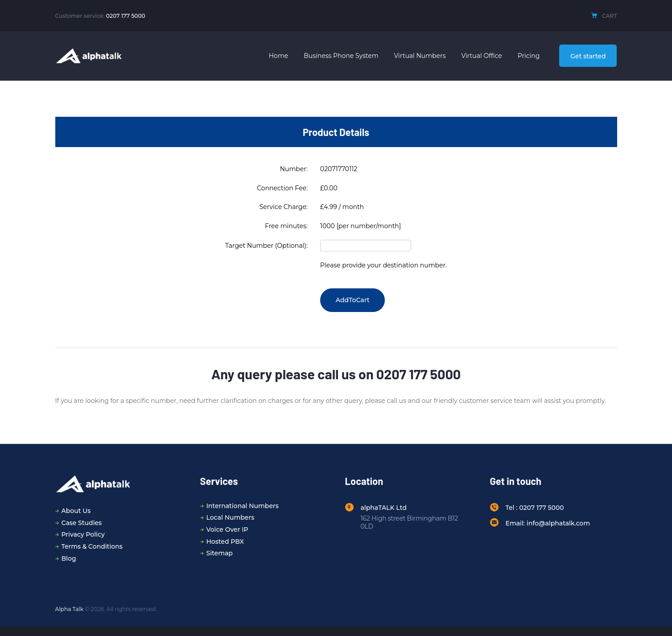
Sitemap (220, 553)
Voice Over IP (227, 529)
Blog (69, 558)
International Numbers (243, 506)
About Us (76, 511)
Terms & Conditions (92, 546)
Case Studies (82, 523)
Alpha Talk (70, 609)
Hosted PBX (225, 542)
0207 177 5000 (126, 16)
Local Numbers (231, 517)
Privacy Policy (83, 534)
